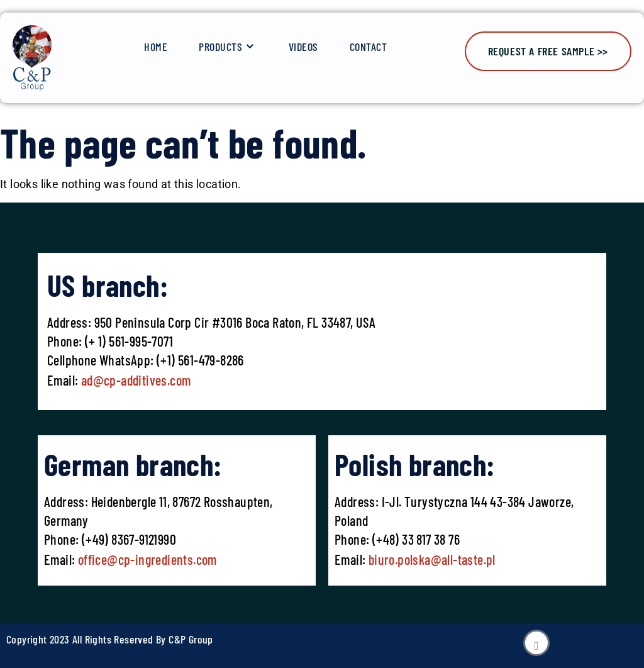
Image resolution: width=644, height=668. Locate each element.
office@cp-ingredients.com (146, 559)
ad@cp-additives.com (136, 380)
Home (156, 47)
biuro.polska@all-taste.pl (432, 559)
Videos (303, 47)
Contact (369, 47)
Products (228, 47)
